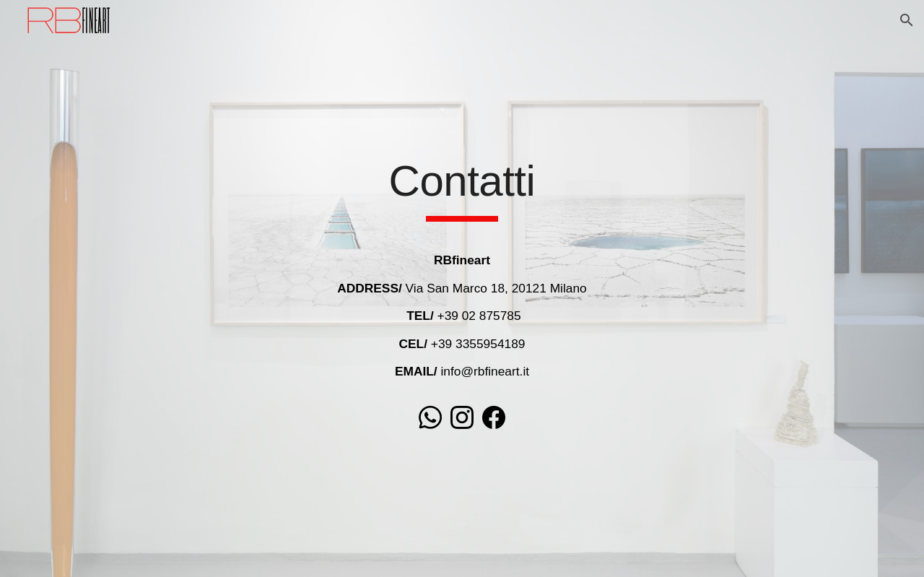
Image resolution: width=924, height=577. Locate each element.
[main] (462, 188)
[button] (907, 20)
